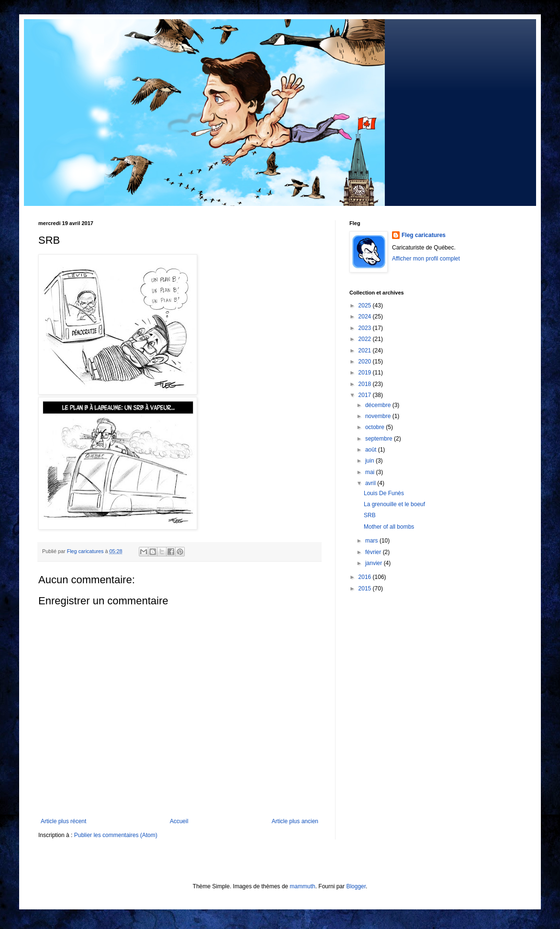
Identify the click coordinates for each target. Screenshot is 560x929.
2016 (366, 577)
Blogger (356, 886)
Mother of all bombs (389, 527)
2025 (366, 306)
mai (371, 472)
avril (371, 483)
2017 (366, 395)
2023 (366, 328)
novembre (379, 416)
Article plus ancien (295, 821)
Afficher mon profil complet (426, 259)
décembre (379, 405)
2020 (366, 362)
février (374, 552)
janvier (375, 563)
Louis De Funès (384, 493)
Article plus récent (63, 821)
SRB (370, 515)
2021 (366, 351)
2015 (366, 589)
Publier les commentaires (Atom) (116, 835)
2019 (366, 373)
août (372, 450)
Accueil (179, 821)
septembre (380, 439)
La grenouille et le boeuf (394, 504)
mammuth (302, 886)
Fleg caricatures (424, 235)
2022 (366, 339)
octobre (375, 427)
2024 (366, 317)
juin (370, 461)
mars (372, 541)
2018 (366, 384)
